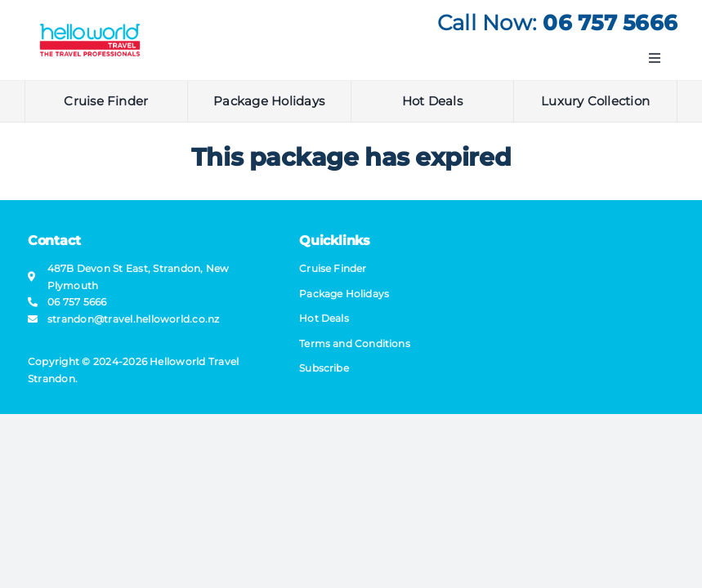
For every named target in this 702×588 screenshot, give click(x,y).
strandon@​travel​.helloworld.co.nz (134, 319)
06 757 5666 (610, 23)
